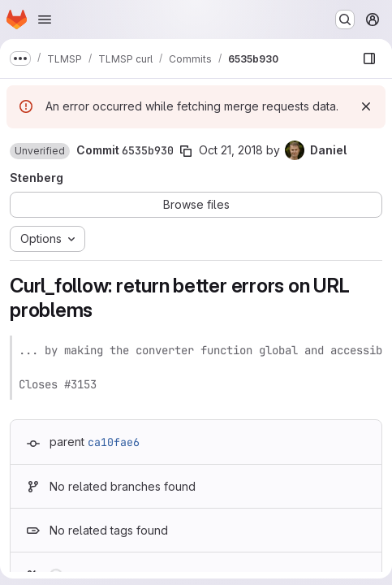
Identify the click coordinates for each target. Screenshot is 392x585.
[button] (40, 151)
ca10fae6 (114, 442)
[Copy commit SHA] (186, 151)
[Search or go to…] (345, 19)
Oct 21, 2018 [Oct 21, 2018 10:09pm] (231, 150)
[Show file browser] (369, 58)
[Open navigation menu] (45, 19)
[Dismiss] (366, 106)
